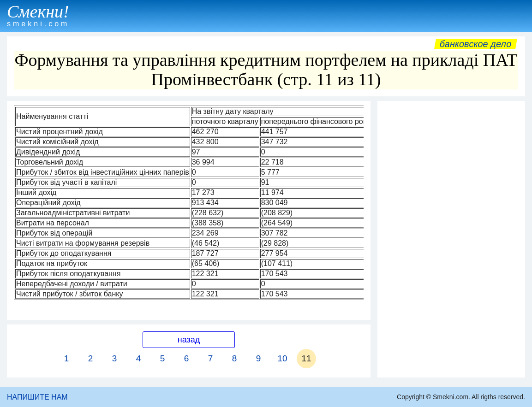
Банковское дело (475, 44)
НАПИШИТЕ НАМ (37, 397)
